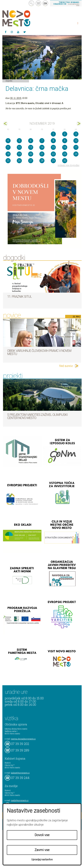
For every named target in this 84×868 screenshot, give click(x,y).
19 (19, 154)
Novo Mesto (24, 18)
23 (65, 154)
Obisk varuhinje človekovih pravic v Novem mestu (39, 352)
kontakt (38, 3)
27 (31, 161)
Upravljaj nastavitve (42, 860)
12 (19, 147)
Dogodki (9, 81)
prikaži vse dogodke (69, 165)
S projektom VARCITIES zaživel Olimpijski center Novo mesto (37, 416)
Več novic (66, 366)
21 (42, 154)
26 (19, 161)
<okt (5, 124)
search (31, 3)
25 (8, 161)
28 (42, 161)
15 (53, 147)
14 (42, 147)
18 (8, 154)
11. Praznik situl (20, 297)
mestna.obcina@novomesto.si (23, 739)
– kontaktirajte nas (66, 4)
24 (76, 154)
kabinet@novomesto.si (20, 773)
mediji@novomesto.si (20, 800)
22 (53, 154)
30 (65, 161)
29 (53, 161)
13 (31, 147)
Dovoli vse (42, 835)
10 (76, 141)
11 (8, 147)
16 (65, 147)
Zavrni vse (42, 850)
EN (45, 3)
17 (76, 147)
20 (31, 154)
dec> (79, 124)
